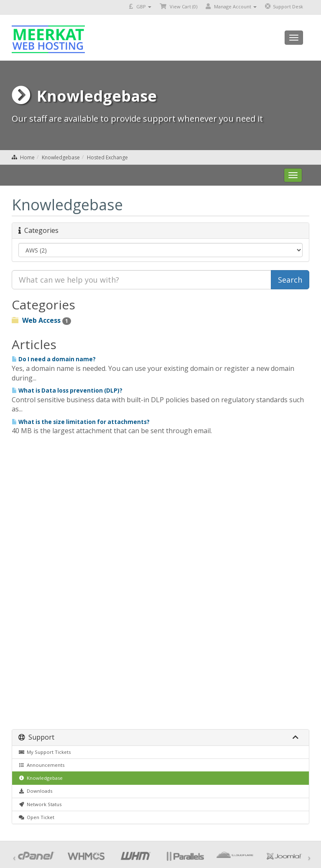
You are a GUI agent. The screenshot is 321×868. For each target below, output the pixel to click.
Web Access (41, 320)
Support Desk (284, 6)
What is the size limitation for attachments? (81, 422)
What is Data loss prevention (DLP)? (67, 391)
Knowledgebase (61, 157)
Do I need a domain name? (54, 359)
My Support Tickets (45, 752)
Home (27, 157)
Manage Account (231, 6)
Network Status (40, 804)
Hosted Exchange (107, 157)
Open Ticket (36, 817)
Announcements (41, 765)
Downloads (35, 791)
